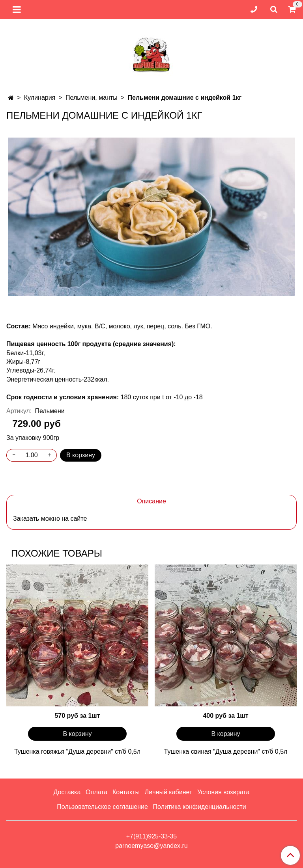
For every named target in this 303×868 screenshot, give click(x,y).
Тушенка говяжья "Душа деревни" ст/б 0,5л (77, 752)
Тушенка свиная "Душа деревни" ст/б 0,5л (226, 752)
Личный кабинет (168, 792)
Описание (151, 501)
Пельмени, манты (92, 98)
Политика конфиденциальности (200, 807)
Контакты (126, 792)
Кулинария (40, 98)
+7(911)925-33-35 (152, 836)
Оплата (96, 792)
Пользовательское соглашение (102, 807)
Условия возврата (223, 792)
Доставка (67, 792)
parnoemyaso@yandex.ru (151, 846)
